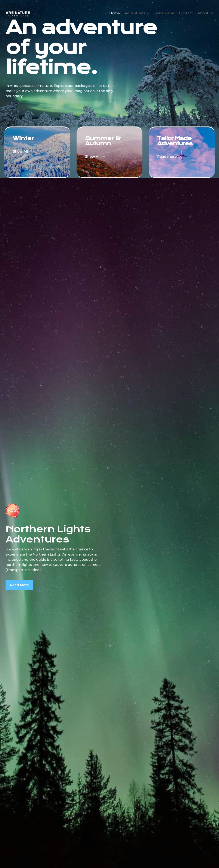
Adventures (135, 12)
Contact (186, 12)
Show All (21, 151)
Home (115, 12)
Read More (19, 585)
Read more (167, 157)
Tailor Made (164, 12)
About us (206, 12)
